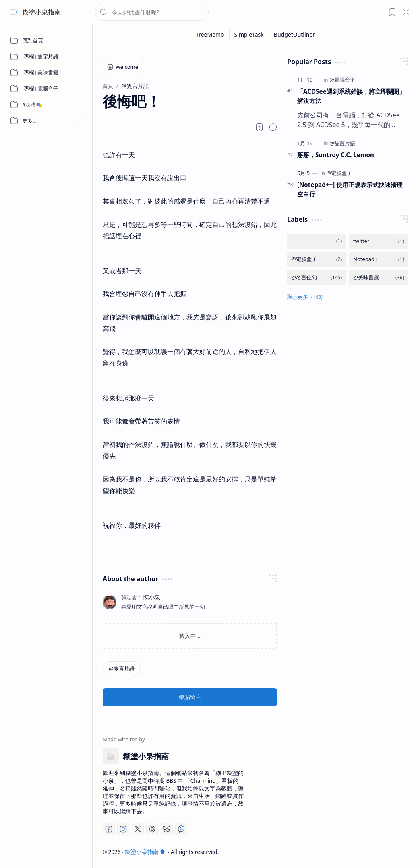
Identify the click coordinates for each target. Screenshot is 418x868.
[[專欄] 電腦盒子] (46, 88)
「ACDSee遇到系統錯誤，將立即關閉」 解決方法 (351, 96)
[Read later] (259, 127)
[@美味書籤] (379, 277)
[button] (14, 12)
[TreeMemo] (210, 34)
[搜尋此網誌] (152, 12)
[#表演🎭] (46, 105)
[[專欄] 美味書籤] (46, 72)
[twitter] (379, 241)
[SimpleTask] (249, 34)
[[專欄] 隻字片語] (46, 56)
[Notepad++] (379, 259)
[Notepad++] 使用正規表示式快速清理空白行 (350, 189)
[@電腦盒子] (342, 80)
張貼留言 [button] (190, 697)
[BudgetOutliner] (294, 34)
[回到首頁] (46, 40)
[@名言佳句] (317, 277)
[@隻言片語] (122, 669)
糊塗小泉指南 (41, 12)
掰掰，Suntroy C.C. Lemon (336, 155)
